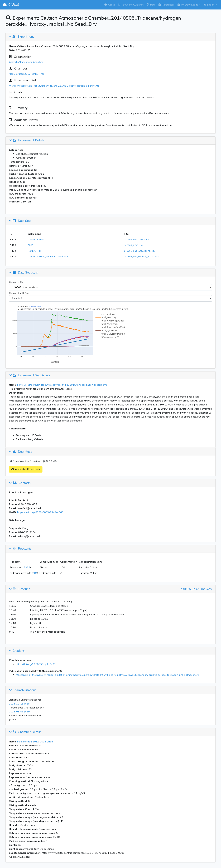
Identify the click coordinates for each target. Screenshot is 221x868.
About (109, 5)
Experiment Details (27, 141)
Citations (17, 651)
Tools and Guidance (131, 5)
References (166, 5)
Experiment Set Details (30, 375)
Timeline (20, 589)
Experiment (21, 37)
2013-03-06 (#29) (20, 712)
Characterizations (23, 690)
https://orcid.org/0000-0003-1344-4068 (40, 512)
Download (21, 452)
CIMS (31, 245)
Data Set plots (23, 273)
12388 (26, 567)
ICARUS (11, 5)
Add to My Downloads (26, 469)
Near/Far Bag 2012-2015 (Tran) (27, 74)
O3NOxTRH (34, 251)
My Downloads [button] (188, 5)
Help (151, 5)
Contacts (20, 483)
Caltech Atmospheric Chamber (26, 62)
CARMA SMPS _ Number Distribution (48, 256)
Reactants (20, 549)
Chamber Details (25, 732)
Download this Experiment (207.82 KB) (33, 461)
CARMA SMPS (36, 240)
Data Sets (20, 221)
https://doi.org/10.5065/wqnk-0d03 (36, 664)
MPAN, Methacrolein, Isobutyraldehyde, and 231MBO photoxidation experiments (54, 86)
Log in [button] (209, 5)
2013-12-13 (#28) (20, 704)
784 (35, 573)
